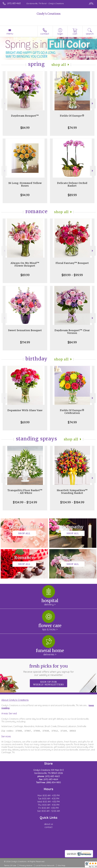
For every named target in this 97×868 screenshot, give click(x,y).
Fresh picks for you (49, 670)
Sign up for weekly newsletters (48, 683)
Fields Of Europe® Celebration (72, 412)
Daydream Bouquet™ (25, 116)
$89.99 (72, 195)
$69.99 (25, 422)
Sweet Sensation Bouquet (25, 330)
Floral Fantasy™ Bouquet (72, 263)
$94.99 (25, 195)
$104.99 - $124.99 (25, 502)
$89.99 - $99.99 (72, 275)
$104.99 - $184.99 (72, 502)
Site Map (61, 866)
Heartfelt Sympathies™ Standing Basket (72, 492)
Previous (4, 103)
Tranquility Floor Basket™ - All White (25, 492)
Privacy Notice (26, 866)
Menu (10, 34)
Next (93, 103)
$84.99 (25, 128)
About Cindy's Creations (15, 700)
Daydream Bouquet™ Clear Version (72, 332)
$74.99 (72, 128)
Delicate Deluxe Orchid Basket (72, 184)
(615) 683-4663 (14, 3)
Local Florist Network (45, 866)
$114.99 (25, 342)
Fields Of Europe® (72, 116)
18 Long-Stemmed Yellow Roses (25, 184)
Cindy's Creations (49, 14)
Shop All (59, 65)
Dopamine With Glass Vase (25, 410)
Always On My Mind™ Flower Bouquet (25, 264)
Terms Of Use (10, 866)
